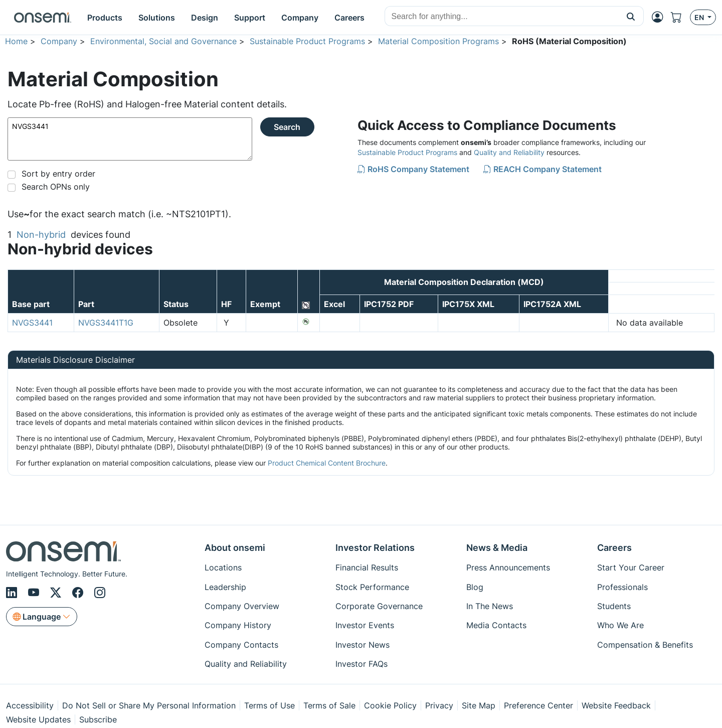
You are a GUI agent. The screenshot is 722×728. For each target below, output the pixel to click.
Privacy (439, 705)
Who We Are (620, 625)
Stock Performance (372, 587)
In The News (490, 606)
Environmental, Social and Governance (163, 41)
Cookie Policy (390, 705)
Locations (223, 567)
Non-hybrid (41, 235)
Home (16, 41)
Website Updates (38, 719)
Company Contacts (241, 645)
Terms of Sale (329, 705)
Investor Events (365, 625)
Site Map (479, 705)
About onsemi (235, 548)
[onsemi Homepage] (43, 18)
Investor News (363, 645)
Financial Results (367, 567)
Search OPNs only (56, 187)
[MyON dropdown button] (660, 17)
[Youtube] (35, 593)
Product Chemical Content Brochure (327, 463)
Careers (614, 548)
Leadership (225, 587)
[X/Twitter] (57, 593)
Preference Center (538, 705)
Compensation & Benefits (645, 645)
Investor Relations (375, 548)
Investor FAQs (362, 664)
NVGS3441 (130, 139)
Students (614, 606)
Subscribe (98, 719)
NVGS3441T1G (106, 323)
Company (59, 41)
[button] (631, 16)
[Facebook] (79, 593)
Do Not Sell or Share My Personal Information (149, 705)
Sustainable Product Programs (307, 41)
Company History (238, 625)
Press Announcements (508, 567)
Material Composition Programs (438, 41)
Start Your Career (631, 567)
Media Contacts (496, 625)
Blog (475, 587)
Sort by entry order (58, 174)
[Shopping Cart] (680, 17)
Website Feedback (616, 705)
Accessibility (30, 705)
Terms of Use (269, 705)
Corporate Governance (379, 606)
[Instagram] (100, 593)
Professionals (622, 587)
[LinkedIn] (13, 593)
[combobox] (502, 17)
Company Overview (242, 606)
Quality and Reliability (509, 152)
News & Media (497, 548)
